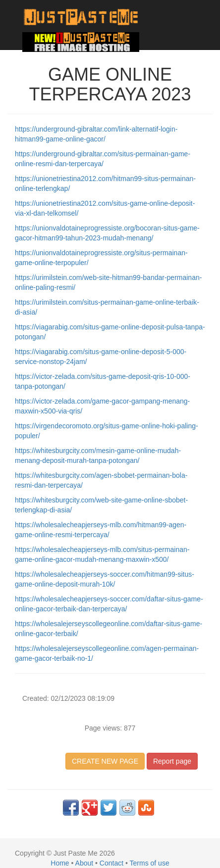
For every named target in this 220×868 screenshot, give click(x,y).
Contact (111, 863)
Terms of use (150, 863)
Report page (172, 761)
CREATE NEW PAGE (105, 761)
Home (60, 863)
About (84, 863)
